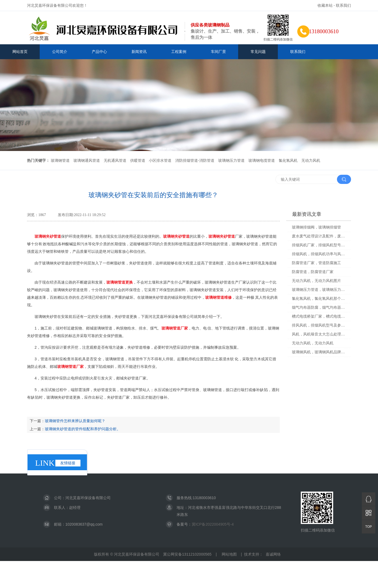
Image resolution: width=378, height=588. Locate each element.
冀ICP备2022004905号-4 (213, 524)
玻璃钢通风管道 (87, 160)
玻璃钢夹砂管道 (48, 236)
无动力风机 (311, 160)
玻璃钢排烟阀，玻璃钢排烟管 (316, 227)
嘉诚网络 (273, 554)
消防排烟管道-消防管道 (195, 160)
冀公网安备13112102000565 (187, 554)
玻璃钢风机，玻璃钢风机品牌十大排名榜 (320, 352)
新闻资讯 (139, 52)
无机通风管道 (115, 160)
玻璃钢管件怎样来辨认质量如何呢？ (75, 421)
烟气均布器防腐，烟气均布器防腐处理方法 (320, 308)
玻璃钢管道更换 (120, 282)
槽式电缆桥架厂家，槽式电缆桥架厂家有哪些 (320, 316)
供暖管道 (138, 160)
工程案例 (179, 52)
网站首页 (20, 52)
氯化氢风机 (288, 160)
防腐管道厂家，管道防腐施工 (316, 263)
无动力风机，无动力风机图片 (316, 281)
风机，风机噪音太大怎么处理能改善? (320, 334)
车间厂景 (218, 52)
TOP (369, 527)
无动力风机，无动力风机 (313, 343)
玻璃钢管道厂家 (175, 328)
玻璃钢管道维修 (218, 297)
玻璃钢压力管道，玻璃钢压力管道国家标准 (320, 290)
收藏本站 (325, 5)
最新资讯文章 (307, 214)
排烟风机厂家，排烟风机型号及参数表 (320, 245)
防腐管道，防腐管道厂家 (313, 272)
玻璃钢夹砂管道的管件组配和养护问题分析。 (83, 429)
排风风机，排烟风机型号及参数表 (320, 325)
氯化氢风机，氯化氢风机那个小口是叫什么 (320, 299)
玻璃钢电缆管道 (262, 160)
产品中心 (99, 52)
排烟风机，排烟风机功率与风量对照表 (320, 254)
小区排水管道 (160, 160)
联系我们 (343, 5)
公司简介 (60, 52)
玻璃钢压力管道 (231, 160)
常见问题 (258, 52)
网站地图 (229, 554)
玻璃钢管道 (60, 160)
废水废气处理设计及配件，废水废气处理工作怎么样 (320, 236)
